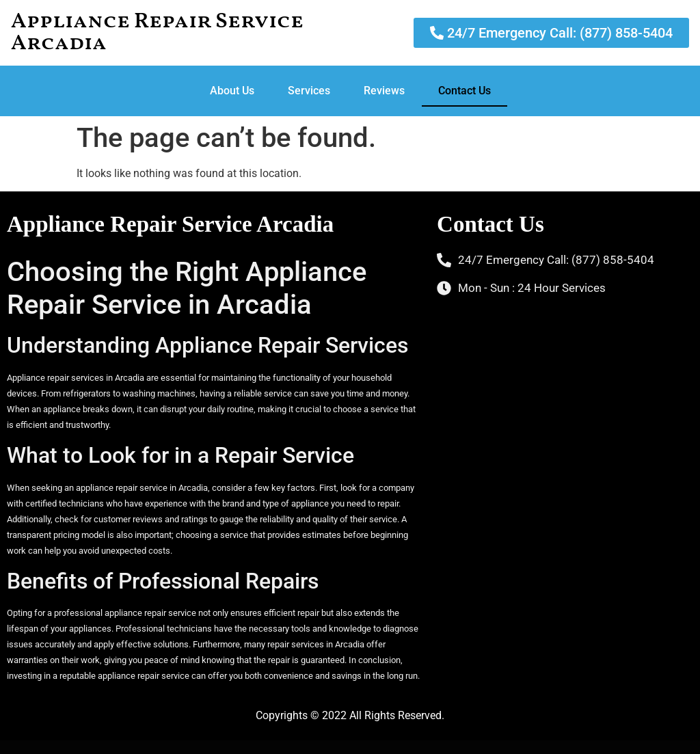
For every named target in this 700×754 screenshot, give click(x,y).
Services (309, 91)
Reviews (384, 91)
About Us (232, 91)
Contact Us (465, 91)
